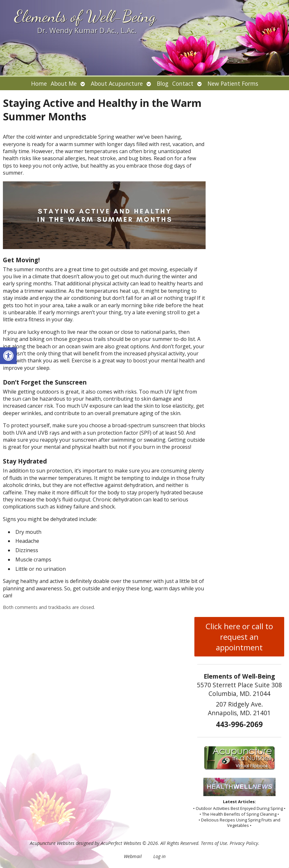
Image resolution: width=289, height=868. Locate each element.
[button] (8, 356)
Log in (159, 856)
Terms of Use (214, 843)
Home (39, 83)
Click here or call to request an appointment (239, 637)
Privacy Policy (244, 843)
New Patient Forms (233, 83)
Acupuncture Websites (52, 843)
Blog (163, 83)
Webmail (133, 856)
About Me (64, 83)
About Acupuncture (117, 83)
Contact (183, 83)
